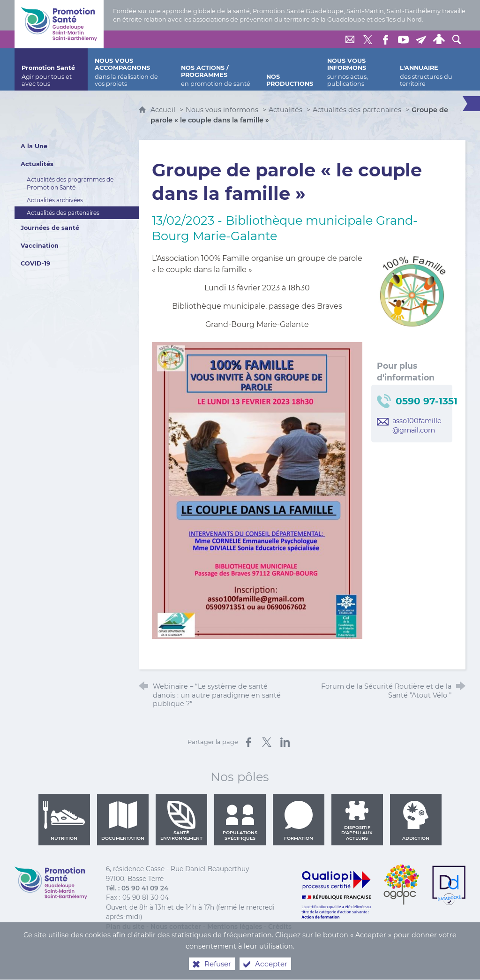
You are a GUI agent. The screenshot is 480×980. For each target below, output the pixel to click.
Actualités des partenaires (357, 110)
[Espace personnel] (439, 39)
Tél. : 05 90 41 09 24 (137, 888)
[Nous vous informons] (356, 69)
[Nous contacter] (350, 39)
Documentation (123, 820)
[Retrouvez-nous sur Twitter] (367, 39)
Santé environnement (181, 820)
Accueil (164, 110)
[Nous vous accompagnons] (131, 69)
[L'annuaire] (429, 69)
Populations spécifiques (240, 820)
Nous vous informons (222, 110)
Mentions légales (235, 927)
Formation (299, 820)
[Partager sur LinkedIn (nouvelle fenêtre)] (285, 742)
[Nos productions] (290, 69)
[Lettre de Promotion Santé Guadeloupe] (421, 39)
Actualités (285, 110)
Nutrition (64, 820)
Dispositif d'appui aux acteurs (357, 820)
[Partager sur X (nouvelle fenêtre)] (267, 742)
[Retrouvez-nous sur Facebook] (385, 39)
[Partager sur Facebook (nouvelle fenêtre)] (248, 742)
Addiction (416, 820)
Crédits (280, 927)
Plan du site (125, 927)
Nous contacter (176, 927)
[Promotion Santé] (51, 69)
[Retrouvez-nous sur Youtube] (403, 39)
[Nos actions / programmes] (217, 69)
